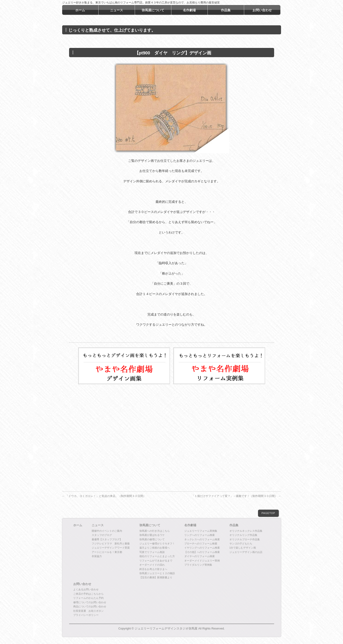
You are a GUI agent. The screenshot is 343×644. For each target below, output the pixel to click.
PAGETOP (268, 513)
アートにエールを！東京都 (107, 552)
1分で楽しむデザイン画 (243, 548)
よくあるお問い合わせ (86, 589)
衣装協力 (97, 556)
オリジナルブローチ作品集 (245, 539)
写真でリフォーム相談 (152, 552)
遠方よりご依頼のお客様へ (155, 548)
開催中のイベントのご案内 (107, 531)
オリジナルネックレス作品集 (246, 531)
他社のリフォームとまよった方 (157, 556)
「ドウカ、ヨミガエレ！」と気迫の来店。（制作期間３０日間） (104, 496)
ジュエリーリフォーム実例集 (201, 531)
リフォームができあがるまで (156, 561)
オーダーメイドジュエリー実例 (202, 561)
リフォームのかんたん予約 (88, 598)
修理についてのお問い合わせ (90, 602)
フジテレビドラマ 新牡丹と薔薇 (111, 544)
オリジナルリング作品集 (243, 535)
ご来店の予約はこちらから (88, 594)
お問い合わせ (82, 584)
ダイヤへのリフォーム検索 (199, 556)
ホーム (78, 525)
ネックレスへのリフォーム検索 (202, 539)
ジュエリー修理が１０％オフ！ (157, 544)
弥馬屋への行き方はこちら (155, 531)
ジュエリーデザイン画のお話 (246, 552)
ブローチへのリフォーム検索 (201, 544)
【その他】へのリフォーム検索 (202, 552)
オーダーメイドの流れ (152, 565)
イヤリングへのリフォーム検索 (202, 548)
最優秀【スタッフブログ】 (107, 539)
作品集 (234, 525)
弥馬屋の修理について (152, 539)
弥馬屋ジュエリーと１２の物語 (157, 573)
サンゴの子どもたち (241, 544)
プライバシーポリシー (86, 615)
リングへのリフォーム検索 (199, 535)
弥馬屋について (150, 525)
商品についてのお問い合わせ (90, 606)
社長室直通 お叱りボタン (88, 611)
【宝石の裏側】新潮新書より (156, 577)
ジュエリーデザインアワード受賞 (111, 548)
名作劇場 (190, 525)
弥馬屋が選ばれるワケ (152, 535)
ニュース (98, 525)
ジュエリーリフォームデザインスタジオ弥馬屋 (166, 629)
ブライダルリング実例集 (198, 565)
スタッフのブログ (102, 535)
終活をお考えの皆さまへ (153, 569)
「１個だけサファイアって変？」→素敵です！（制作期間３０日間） (236, 496)
